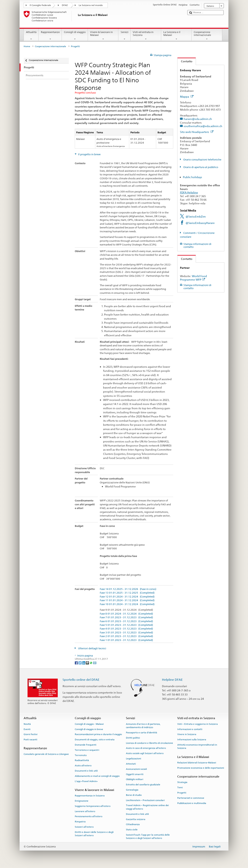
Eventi (27, 729)
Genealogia (132, 790)
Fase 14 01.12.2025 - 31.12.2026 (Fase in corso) (128, 589)
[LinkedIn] (84, 663)
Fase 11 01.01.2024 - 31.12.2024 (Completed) (127, 600)
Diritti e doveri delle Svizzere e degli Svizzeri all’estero (94, 834)
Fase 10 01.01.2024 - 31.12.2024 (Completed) (127, 604)
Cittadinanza (133, 824)
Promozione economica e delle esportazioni (201, 768)
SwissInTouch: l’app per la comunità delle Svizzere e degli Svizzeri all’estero (148, 836)
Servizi (124, 36)
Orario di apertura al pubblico (200, 167)
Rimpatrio (80, 822)
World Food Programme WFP (193, 278)
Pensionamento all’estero (89, 816)
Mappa (187, 97)
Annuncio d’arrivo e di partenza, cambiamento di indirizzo (143, 726)
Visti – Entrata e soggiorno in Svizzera (198, 724)
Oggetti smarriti (135, 774)
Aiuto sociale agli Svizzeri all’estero (145, 753)
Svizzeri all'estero (84, 827)
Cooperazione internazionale (207, 36)
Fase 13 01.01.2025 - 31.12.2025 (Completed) (127, 593)
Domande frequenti (86, 745)
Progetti (182, 793)
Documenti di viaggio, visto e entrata (95, 740)
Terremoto (81, 755)
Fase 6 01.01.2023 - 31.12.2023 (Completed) (126, 621)
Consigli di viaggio (75, 36)
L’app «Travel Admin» (86, 781)
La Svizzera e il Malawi (177, 36)
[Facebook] (77, 663)
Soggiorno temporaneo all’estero (93, 806)
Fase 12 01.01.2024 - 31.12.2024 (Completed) (127, 597)
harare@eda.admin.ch (198, 119)
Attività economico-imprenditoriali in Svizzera (197, 746)
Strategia (182, 782)
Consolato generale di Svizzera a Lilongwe (46, 754)
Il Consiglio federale (40, 5)
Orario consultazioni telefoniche (202, 160)
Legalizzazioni (133, 759)
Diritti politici (133, 738)
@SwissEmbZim (196, 216)
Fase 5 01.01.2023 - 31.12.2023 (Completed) (126, 625)
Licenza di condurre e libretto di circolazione (149, 743)
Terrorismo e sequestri (87, 750)
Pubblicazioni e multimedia (192, 803)
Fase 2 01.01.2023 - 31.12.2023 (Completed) (126, 636)
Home (27, 46)
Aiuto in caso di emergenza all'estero (146, 748)
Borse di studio (134, 795)
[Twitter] (80, 663)
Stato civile (132, 830)
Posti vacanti (30, 740)
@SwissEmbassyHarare (200, 223)
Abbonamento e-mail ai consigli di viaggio (97, 776)
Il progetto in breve (89, 154)
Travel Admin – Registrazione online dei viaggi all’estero (147, 807)
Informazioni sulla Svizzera (192, 740)
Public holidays (192, 177)
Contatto (185, 61)
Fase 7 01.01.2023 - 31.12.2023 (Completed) (126, 617)
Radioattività (82, 760)
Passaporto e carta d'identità (142, 733)
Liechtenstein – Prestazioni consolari (145, 800)
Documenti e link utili (86, 771)
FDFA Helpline (189, 192)
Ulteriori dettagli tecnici (92, 648)
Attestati (131, 764)
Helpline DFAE (172, 680)
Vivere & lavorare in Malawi (103, 36)
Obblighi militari (135, 779)
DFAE (65, 5)
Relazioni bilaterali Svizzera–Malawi (197, 763)
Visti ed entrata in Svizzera (146, 36)
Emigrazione (82, 801)
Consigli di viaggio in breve (89, 729)
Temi (180, 787)
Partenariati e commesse (191, 798)
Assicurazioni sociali (136, 769)
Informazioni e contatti (190, 729)
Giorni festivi (31, 734)
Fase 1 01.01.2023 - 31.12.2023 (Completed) (126, 640)
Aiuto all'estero (83, 766)
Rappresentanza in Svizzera (90, 796)
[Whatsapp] (91, 663)
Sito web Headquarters (197, 132)
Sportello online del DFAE (81, 680)
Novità (27, 724)
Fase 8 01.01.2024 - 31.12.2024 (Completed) (126, 614)
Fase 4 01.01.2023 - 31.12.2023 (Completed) (126, 629)
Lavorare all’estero (85, 811)
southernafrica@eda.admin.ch (203, 126)
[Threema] (88, 663)
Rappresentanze (50, 36)
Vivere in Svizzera (187, 734)
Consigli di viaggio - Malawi (89, 724)
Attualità (31, 36)
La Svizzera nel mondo (91, 5)
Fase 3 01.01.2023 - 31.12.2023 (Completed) (126, 633)
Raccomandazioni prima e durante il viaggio (98, 734)
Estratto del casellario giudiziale (143, 785)
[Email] (95, 663)
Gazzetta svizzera (136, 819)
